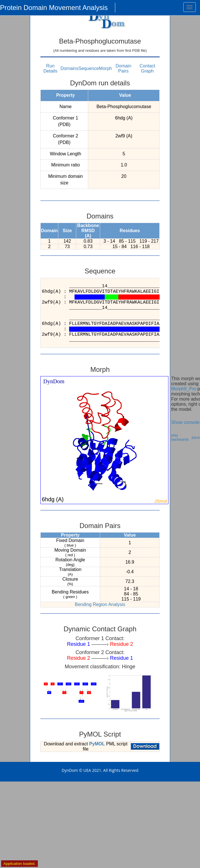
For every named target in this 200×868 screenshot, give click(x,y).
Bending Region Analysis (100, 604)
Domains (69, 68)
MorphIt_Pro (184, 389)
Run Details (50, 68)
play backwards (180, 437)
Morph (105, 68)
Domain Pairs (123, 68)
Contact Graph (147, 68)
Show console (185, 422)
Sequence (89, 68)
